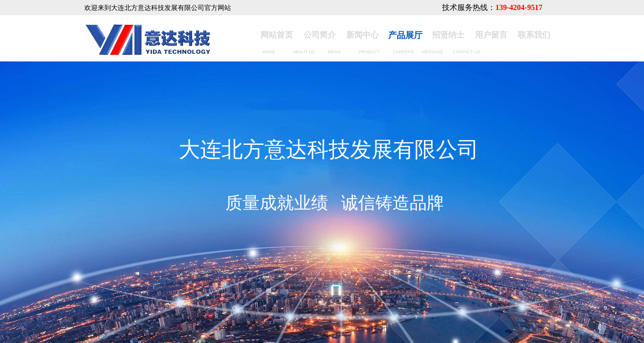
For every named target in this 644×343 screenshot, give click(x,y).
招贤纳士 (448, 35)
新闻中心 (362, 35)
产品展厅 (405, 35)
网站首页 (277, 35)
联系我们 (534, 35)
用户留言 (491, 35)
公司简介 (320, 35)
